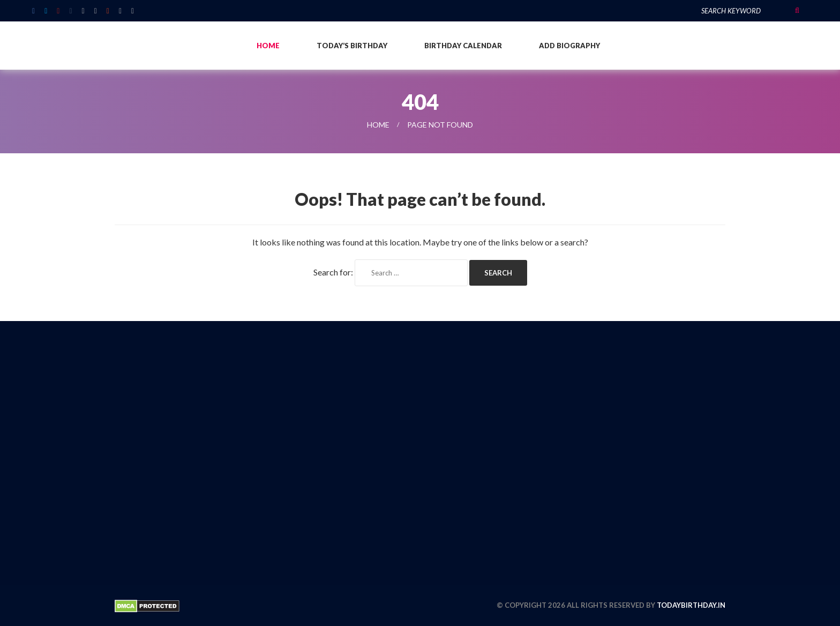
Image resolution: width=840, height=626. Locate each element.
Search (797, 11)
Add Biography (569, 46)
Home (268, 46)
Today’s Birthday (352, 46)
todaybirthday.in (691, 605)
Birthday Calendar (463, 46)
